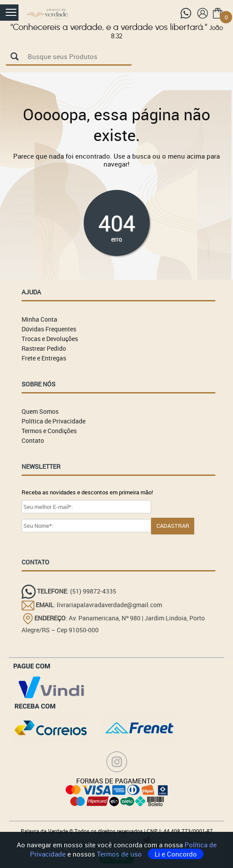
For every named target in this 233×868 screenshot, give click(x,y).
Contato (33, 440)
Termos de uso (120, 854)
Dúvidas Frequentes (49, 329)
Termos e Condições (49, 431)
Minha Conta (39, 319)
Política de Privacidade (54, 421)
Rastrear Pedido (44, 348)
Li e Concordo (176, 854)
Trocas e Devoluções (50, 339)
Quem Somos (40, 411)
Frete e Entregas (44, 358)
